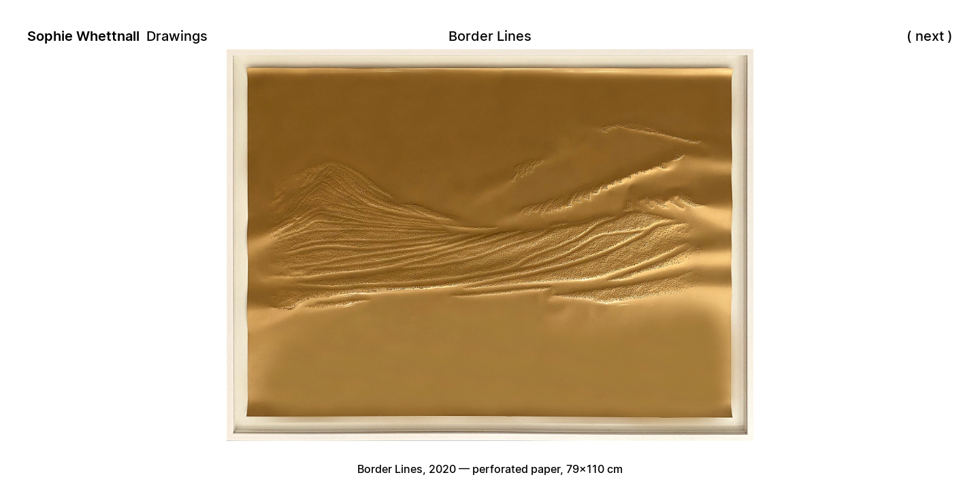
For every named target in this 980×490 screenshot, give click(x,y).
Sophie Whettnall (83, 36)
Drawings (177, 36)
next (930, 36)
